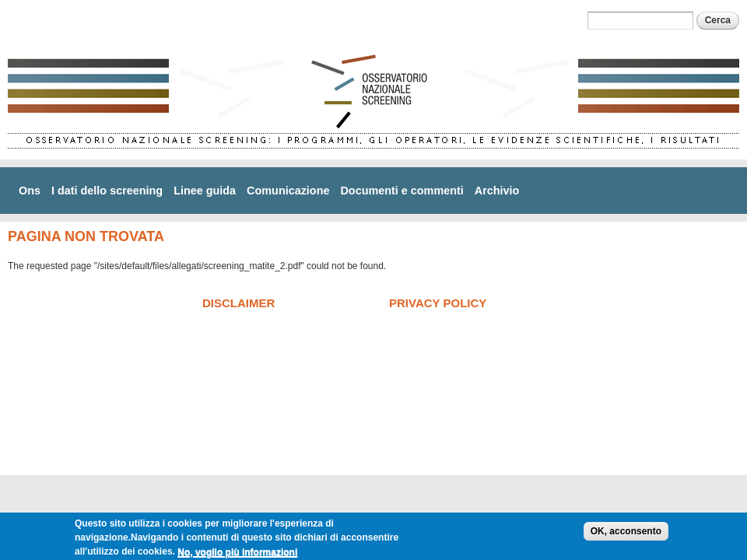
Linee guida (205, 191)
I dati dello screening (107, 191)
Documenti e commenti (402, 191)
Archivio (497, 191)
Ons (30, 191)
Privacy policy (438, 303)
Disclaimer (238, 303)
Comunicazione (288, 191)
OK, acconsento (626, 535)
